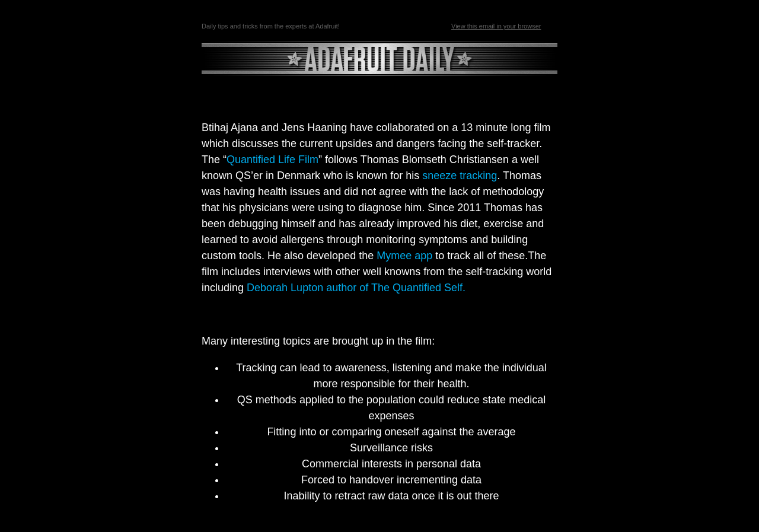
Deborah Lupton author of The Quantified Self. (358, 288)
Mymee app (404, 256)
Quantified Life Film (272, 160)
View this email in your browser (496, 26)
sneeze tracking (460, 176)
